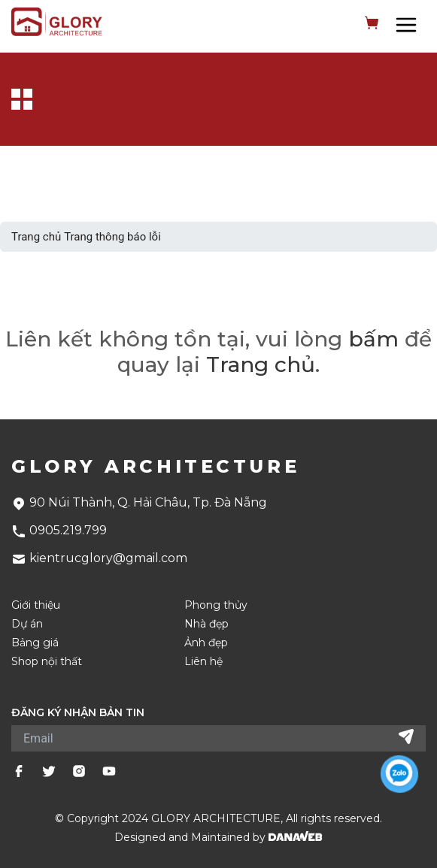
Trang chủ (36, 237)
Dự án (27, 624)
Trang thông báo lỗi (112, 237)
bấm (373, 339)
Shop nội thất (47, 662)
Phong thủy (216, 605)
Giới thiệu (36, 605)
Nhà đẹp (206, 624)
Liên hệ (203, 662)
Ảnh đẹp (206, 643)
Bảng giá (35, 643)
